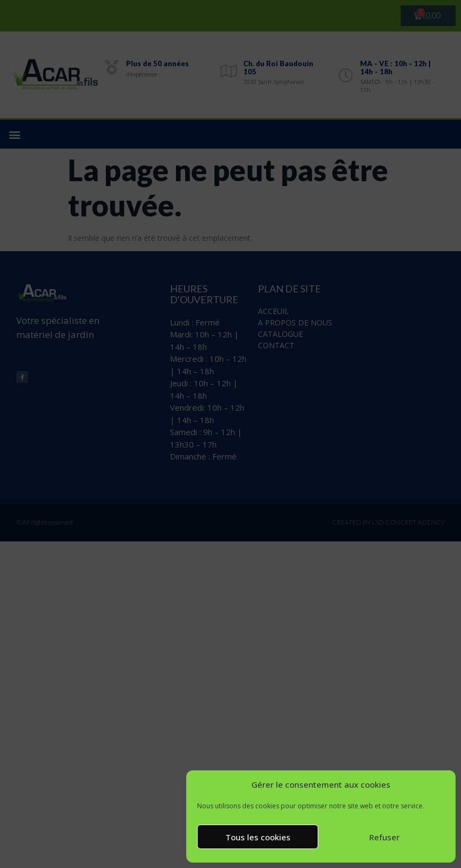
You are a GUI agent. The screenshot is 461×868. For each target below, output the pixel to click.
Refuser (384, 837)
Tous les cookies (258, 837)
